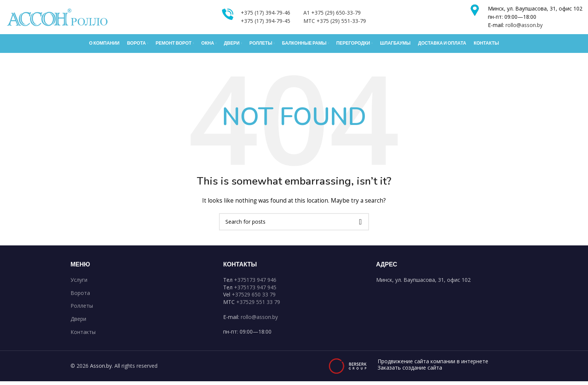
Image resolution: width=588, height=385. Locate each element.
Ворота (80, 296)
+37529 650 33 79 (254, 298)
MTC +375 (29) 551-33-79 (335, 23)
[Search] (294, 225)
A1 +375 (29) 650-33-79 (332, 14)
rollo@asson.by (524, 27)
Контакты (83, 335)
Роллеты (82, 309)
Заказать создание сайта (410, 371)
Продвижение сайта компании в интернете (433, 365)
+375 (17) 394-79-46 (265, 14)
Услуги (79, 283)
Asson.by (101, 369)
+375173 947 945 (255, 291)
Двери (78, 322)
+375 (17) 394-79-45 (265, 23)
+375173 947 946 (255, 283)
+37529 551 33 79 (258, 305)
